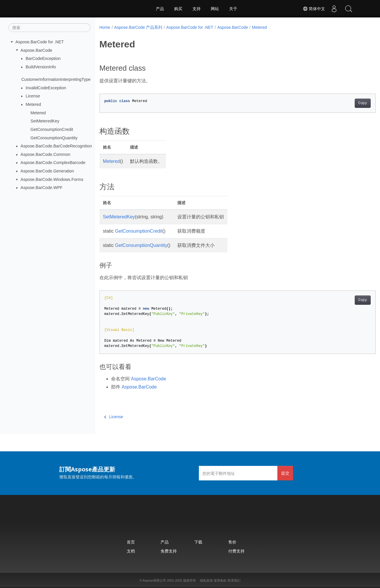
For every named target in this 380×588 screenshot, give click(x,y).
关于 (233, 9)
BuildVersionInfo (41, 67)
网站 (215, 9)
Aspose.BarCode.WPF (42, 188)
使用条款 (220, 580)
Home (105, 27)
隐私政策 (206, 580)
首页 (131, 542)
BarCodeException (43, 58)
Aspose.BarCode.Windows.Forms (52, 179)
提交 (285, 473)
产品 (160, 9)
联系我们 (234, 580)
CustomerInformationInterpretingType (56, 79)
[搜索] (49, 28)
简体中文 (314, 9)
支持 (197, 9)
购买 (178, 9)
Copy (344, 103)
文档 (131, 551)
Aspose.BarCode (36, 50)
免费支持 (169, 551)
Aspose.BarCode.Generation (47, 171)
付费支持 (236, 551)
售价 (232, 542)
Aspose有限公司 (154, 580)
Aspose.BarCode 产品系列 (138, 27)
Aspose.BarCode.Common (46, 154)
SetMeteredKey (45, 121)
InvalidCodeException (46, 88)
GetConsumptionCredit (52, 129)
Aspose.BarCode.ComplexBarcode (53, 163)
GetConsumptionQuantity (54, 138)
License (33, 96)
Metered (33, 104)
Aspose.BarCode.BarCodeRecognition (56, 146)
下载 (198, 542)
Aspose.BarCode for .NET (40, 42)
